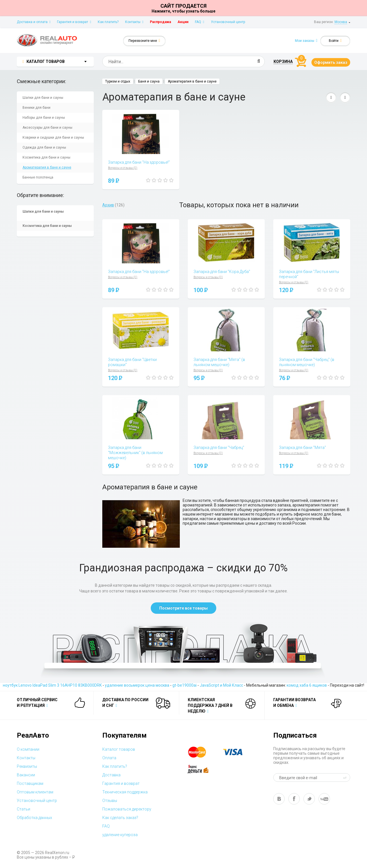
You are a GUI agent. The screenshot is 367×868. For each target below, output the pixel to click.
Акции (183, 22)
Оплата (109, 758)
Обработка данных (34, 818)
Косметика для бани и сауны (46, 157)
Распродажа (160, 22)
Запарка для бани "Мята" (302, 448)
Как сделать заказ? (120, 818)
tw (309, 799)
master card (202, 752)
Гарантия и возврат (74, 22)
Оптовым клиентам (35, 792)
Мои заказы (306, 41)
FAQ (199, 22)
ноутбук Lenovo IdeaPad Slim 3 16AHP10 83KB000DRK (52, 685)
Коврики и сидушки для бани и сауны (53, 138)
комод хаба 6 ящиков (307, 685)
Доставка (111, 775)
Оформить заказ (331, 62)
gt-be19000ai (184, 685)
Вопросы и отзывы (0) (123, 168)
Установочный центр (228, 22)
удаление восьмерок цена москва (137, 685)
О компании (28, 749)
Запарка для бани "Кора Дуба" (222, 272)
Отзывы (110, 801)
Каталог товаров (119, 749)
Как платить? (108, 22)
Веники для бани (36, 108)
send (346, 777)
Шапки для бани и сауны (43, 98)
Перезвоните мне (144, 41)
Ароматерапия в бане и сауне (47, 167)
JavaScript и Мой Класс (221, 685)
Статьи (24, 809)
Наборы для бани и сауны (44, 118)
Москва (341, 22)
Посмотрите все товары (183, 608)
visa (237, 752)
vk (279, 799)
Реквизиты (27, 766)
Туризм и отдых (118, 81)
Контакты (134, 22)
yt (324, 799)
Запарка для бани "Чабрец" (219, 448)
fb (294, 799)
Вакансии (26, 775)
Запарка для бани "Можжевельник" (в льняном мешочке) (135, 453)
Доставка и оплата (34, 22)
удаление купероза (120, 835)
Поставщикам (30, 783)
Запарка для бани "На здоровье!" (139, 162)
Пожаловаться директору (127, 809)
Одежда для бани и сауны (44, 147)
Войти (335, 41)
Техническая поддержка (125, 792)
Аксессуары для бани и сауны (47, 128)
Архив (108, 205)
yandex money (202, 769)
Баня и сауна (149, 81)
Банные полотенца (38, 177)
